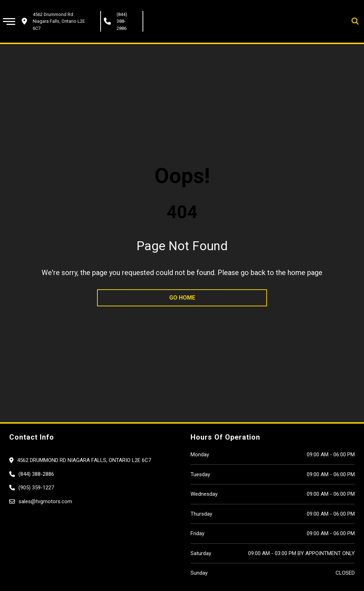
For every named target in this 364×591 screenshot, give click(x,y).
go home (182, 298)
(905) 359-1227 (36, 488)
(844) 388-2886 (122, 21)
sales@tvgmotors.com (45, 501)
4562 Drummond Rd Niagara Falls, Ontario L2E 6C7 (84, 460)
